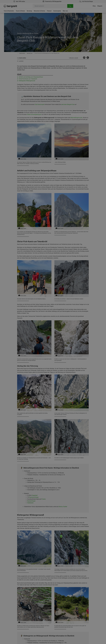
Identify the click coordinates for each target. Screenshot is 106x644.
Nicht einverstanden (37, 114)
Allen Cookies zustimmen (69, 114)
